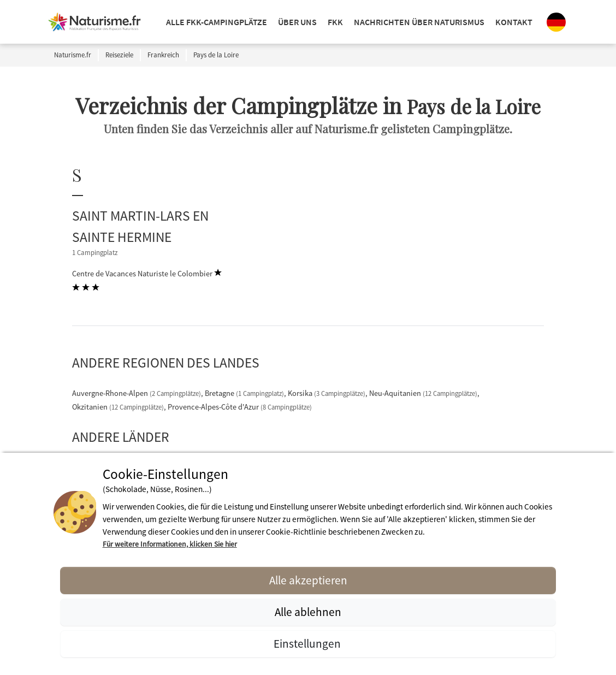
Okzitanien (119, 407)
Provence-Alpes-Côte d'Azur (240, 407)
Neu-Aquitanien (424, 393)
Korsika (327, 393)
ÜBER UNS (297, 22)
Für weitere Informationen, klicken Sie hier (170, 544)
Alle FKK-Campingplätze (217, 22)
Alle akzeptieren (308, 580)
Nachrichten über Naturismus (419, 22)
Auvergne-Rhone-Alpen (137, 393)
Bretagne (245, 393)
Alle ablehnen (308, 612)
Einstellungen (308, 644)
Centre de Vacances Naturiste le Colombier (147, 280)
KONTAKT (514, 22)
